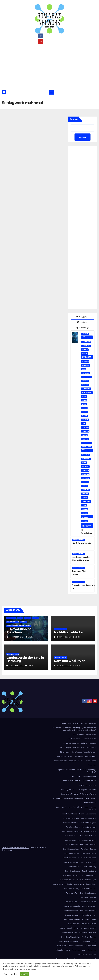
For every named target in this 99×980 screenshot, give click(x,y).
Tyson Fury (82, 955)
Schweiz (85, 482)
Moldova (85, 439)
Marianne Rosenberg (88, 785)
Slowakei (85, 494)
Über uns (92, 955)
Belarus (85, 350)
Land (83, 424)
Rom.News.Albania (70, 814)
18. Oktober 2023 (17, 637)
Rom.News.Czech (89, 840)
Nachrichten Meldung (69, 794)
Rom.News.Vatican (69, 933)
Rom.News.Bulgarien (71, 831)
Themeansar (7, 850)
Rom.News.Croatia (73, 840)
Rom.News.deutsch (71, 849)
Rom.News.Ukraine (88, 924)
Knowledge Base (89, 776)
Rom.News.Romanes (88, 897)
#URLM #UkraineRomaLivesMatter (82, 723)
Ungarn (84, 513)
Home (64, 723)
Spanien (85, 498)
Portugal (85, 466)
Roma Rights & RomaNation (70, 941)
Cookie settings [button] (11, 974)
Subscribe (92, 950)
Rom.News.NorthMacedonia (85, 884)
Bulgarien (85, 365)
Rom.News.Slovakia (88, 911)
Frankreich (86, 389)
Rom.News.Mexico (89, 875)
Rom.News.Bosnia (73, 827)
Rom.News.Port (72, 893)
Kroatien (85, 420)
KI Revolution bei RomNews (19, 631)
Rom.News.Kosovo (73, 871)
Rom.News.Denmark (88, 845)
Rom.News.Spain (89, 915)
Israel (84, 404)
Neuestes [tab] (82, 317)
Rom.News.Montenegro (87, 880)
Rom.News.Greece (89, 858)
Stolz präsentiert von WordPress (15, 848)
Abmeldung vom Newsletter (85, 734)
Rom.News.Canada (88, 831)
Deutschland (87, 377)
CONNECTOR (78, 748)
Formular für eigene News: (85, 756)
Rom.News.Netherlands (62, 884)
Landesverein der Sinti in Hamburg (25, 659)
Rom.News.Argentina (88, 814)
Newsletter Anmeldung (73, 798)
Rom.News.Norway (72, 889)
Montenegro (86, 443)
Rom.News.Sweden (72, 919)
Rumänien (85, 470)
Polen (84, 463)
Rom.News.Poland (89, 889)
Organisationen (78, 540)
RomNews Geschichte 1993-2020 (70, 946)
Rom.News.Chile (71, 836)
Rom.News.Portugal (88, 893)
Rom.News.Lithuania (71, 875)
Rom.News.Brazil (89, 827)
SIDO (68, 950)
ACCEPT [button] (25, 974)
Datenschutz (91, 748)
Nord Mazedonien (86, 450)
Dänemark (85, 373)
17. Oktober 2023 (17, 666)
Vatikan (84, 521)
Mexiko (84, 435)
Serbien (84, 486)
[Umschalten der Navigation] (51, 92)
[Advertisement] (49, 65)
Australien (86, 346)
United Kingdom (85, 517)
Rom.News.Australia (71, 818)
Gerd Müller (76, 776)
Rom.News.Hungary (72, 862)
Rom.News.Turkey (89, 919)
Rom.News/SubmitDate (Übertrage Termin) (79, 937)
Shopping (60, 950)
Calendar (92, 743)
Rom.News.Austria (89, 818)
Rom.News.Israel (75, 867)
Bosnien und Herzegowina (87, 357)
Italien (84, 408)
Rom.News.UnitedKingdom (71, 928)
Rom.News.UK (73, 924)
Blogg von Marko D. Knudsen (75, 743)
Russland (85, 474)
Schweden (85, 478)
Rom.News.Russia (89, 906)
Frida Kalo (92, 765)
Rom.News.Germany (71, 858)
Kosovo (84, 416)
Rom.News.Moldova (67, 880)
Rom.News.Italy (90, 867)
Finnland (85, 385)
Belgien (84, 353)
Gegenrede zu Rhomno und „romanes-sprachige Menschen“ (76, 771)
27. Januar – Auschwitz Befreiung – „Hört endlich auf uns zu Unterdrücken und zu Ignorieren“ (74, 729)
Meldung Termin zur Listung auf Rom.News (79, 790)
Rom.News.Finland (72, 853)
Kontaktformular (89, 781)
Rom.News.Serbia (71, 911)
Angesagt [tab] (82, 328)
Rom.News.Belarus (71, 823)
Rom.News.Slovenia (73, 915)
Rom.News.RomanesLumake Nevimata (80, 902)
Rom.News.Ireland (89, 862)
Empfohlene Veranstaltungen (84, 752)
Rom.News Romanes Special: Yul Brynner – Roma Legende (76, 808)
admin (29, 637)
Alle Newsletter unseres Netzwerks (82, 739)
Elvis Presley (65, 752)
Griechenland (87, 392)
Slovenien (85, 490)
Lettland (85, 427)
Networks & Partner (88, 794)
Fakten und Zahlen (65, 756)
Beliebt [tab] (82, 322)
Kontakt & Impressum (72, 781)
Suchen (74, 119)
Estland (85, 381)
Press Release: (90, 803)
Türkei (84, 505)
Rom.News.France (89, 853)
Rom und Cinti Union (70, 661)
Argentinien (86, 342)
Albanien (85, 334)
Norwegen (86, 455)
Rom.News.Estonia (88, 849)
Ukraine (85, 509)
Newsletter (58, 798)
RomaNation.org (90, 941)
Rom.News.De (72, 845)
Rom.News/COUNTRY (87, 933)
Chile (84, 369)
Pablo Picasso (90, 798)
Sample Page (91, 946)
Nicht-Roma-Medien (82, 543)
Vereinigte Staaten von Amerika (86, 525)
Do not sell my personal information (20, 969)
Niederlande (86, 447)
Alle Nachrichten (86, 337)
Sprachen (76, 950)
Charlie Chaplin (65, 748)
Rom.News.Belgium (88, 823)
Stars (84, 950)
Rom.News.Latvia (89, 871)
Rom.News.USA (90, 928)
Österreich (86, 459)
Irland (84, 400)
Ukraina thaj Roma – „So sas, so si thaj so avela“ (76, 959)
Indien (84, 396)
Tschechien (86, 501)
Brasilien (85, 361)
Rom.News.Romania (72, 906)
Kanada (84, 412)
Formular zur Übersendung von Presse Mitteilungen (75, 761)
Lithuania (85, 431)
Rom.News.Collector (88, 836)
